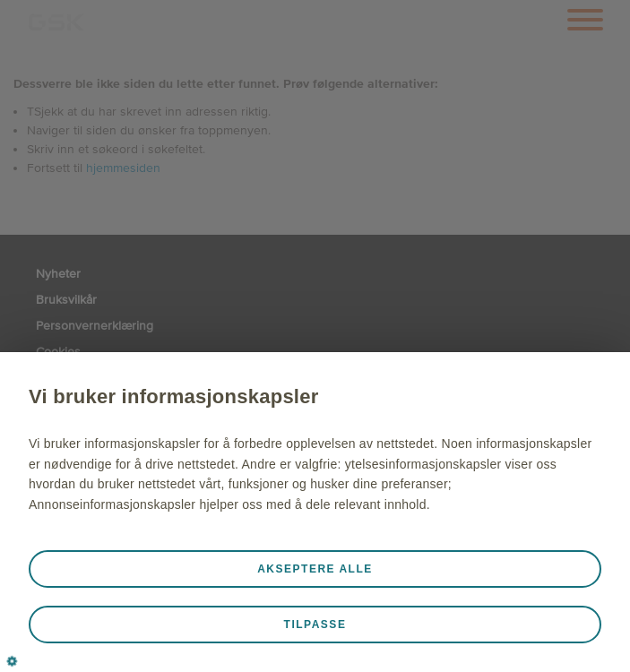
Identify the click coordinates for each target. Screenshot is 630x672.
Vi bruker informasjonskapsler (174, 396)
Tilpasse (315, 625)
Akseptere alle (315, 569)
